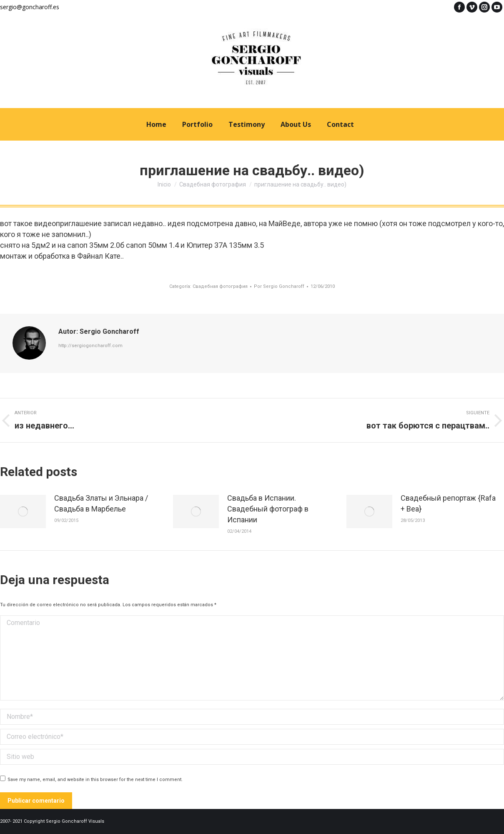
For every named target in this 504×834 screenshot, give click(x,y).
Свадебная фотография (220, 286)
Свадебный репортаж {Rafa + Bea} (448, 503)
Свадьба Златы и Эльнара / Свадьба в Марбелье (101, 503)
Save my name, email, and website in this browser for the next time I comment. (95, 780)
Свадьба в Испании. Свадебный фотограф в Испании (268, 509)
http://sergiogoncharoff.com (90, 346)
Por (279, 286)
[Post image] (23, 511)
